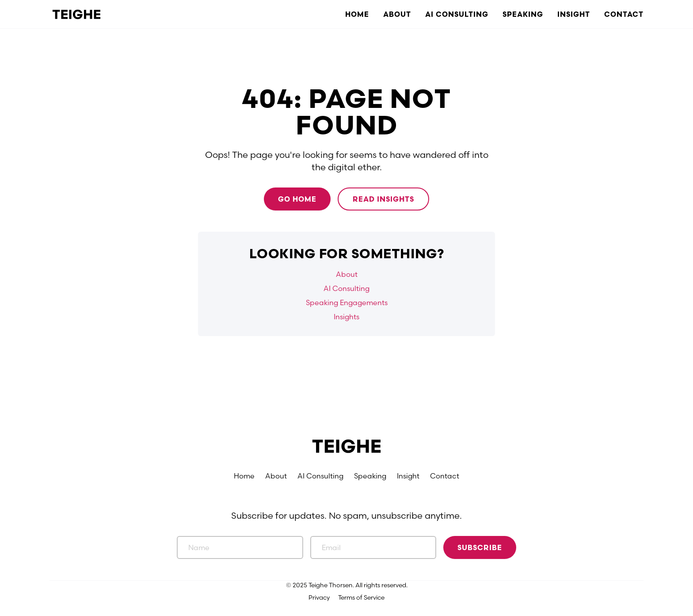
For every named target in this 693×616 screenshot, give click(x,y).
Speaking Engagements (347, 302)
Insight (574, 14)
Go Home (297, 199)
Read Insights (383, 199)
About (397, 14)
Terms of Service (361, 597)
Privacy (319, 597)
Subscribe (480, 547)
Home (357, 14)
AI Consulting (457, 14)
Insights (346, 317)
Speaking (523, 14)
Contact (624, 14)
